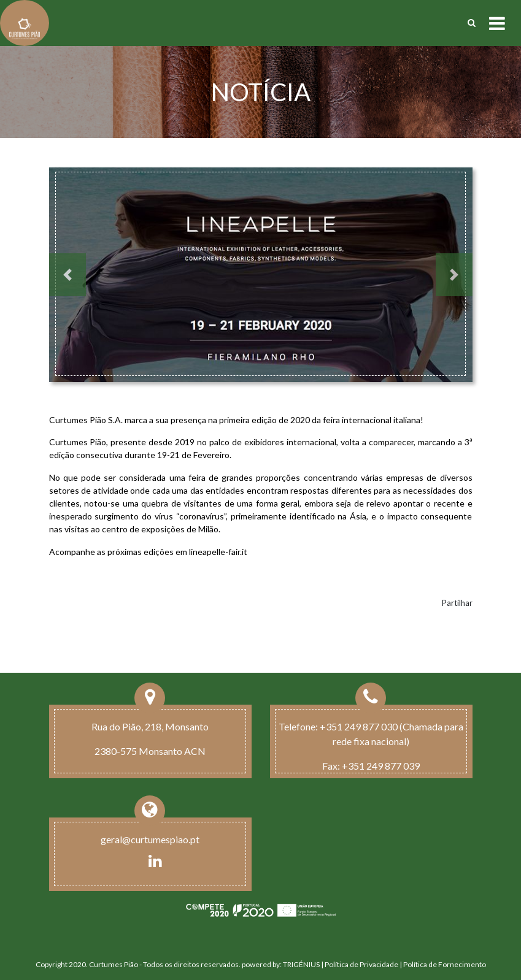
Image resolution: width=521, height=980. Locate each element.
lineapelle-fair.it (218, 552)
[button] (68, 275)
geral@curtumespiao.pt (150, 839)
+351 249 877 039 (381, 766)
